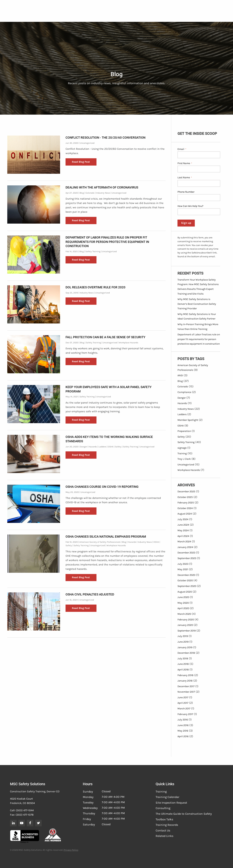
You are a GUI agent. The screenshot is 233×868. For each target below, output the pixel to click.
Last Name (185, 178)
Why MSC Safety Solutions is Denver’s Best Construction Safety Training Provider (197, 304)
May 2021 (183, 569)
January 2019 (185, 647)
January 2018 (185, 681)
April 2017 (183, 703)
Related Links (164, 836)
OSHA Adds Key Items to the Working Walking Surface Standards (109, 439)
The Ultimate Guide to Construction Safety (184, 814)
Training (182, 453)
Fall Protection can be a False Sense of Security (105, 337)
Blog (82, 193)
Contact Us (163, 830)
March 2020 (184, 614)
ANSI (180, 375)
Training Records (167, 825)
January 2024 (185, 547)
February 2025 (186, 503)
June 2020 (183, 597)
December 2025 (186, 491)
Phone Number (186, 192)
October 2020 (185, 580)
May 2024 (183, 530)
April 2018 (183, 670)
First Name (185, 163)
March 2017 (184, 709)
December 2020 (186, 575)
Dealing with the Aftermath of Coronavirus (102, 187)
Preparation (184, 431)
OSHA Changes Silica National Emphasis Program (106, 537)
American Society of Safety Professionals (100, 542)
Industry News (103, 193)
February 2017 (185, 714)
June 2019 (183, 642)
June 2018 (183, 664)
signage (182, 448)
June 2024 (183, 525)
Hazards (93, 447)
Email (182, 149)
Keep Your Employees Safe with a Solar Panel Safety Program (108, 389)
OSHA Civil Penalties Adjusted (90, 594)
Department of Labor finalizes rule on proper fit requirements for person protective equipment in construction (107, 242)
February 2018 (185, 675)
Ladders (102, 447)
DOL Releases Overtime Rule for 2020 (95, 287)
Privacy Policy (71, 850)
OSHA (111, 447)
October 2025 (185, 497)
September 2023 (187, 558)
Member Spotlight (188, 420)
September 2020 (187, 586)
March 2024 (184, 542)
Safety (118, 447)
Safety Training (93, 251)
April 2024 (183, 536)
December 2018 (186, 653)
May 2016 (183, 731)
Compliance (184, 392)
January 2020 (185, 625)
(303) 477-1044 (25, 810)
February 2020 (186, 620)
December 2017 (186, 686)
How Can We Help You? (190, 206)
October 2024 (185, 508)
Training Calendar (167, 797)
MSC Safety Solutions (28, 784)
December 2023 (186, 553)
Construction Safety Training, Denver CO (35, 791)
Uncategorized (87, 143)
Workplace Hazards (129, 343)
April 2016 (183, 736)
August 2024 (185, 514)
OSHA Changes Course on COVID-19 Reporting (102, 487)
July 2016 (183, 720)
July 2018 (183, 659)
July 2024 (183, 519)
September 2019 (187, 631)
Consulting (163, 808)
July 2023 (183, 564)
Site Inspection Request (171, 803)
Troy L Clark (184, 459)
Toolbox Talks (164, 819)
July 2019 (183, 636)
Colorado (90, 193)
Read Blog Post (81, 162)
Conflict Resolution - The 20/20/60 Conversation (105, 138)
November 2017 (186, 692)
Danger (83, 447)
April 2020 (183, 608)
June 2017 (183, 697)
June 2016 (183, 725)
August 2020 (185, 592)
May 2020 (183, 603)
